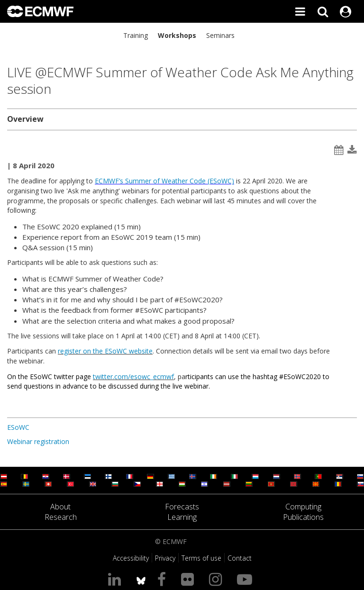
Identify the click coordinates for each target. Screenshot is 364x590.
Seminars (220, 35)
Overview (25, 119)
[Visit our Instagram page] (217, 579)
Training (136, 35)
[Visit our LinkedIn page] (116, 579)
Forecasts (182, 507)
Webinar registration (38, 441)
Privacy (165, 558)
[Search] (323, 11)
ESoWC (18, 427)
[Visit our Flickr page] (189, 579)
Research (61, 517)
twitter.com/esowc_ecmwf (133, 377)
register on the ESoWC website (105, 351)
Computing (303, 507)
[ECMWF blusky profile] (141, 579)
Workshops (177, 35)
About (60, 507)
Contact (240, 558)
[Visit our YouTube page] (246, 579)
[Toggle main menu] (300, 11)
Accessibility (131, 558)
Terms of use (201, 558)
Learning (182, 517)
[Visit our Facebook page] (164, 579)
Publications (303, 517)
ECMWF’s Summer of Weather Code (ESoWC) (164, 181)
